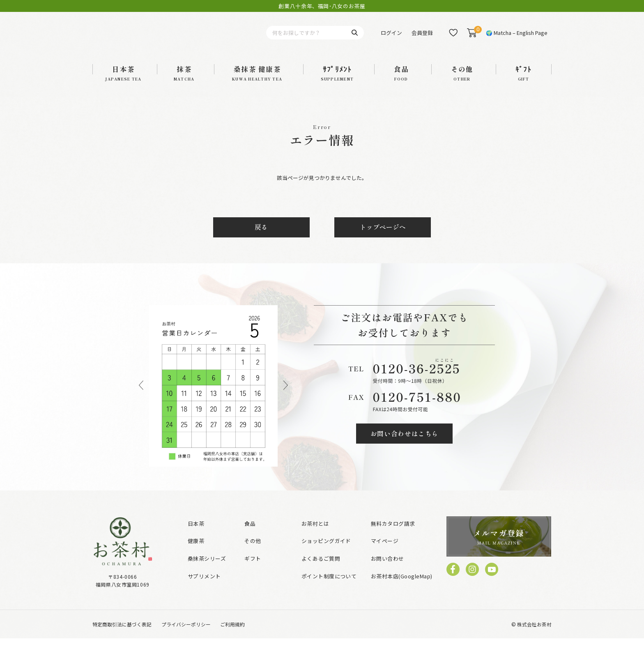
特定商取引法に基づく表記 (122, 635)
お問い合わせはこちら (405, 444)
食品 (250, 534)
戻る (261, 238)
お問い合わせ (388, 569)
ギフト (253, 569)
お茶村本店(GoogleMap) (402, 587)
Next (286, 397)
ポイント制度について (329, 587)
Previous (141, 397)
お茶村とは (315, 534)
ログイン (391, 38)
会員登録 (422, 38)
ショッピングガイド (326, 552)
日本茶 (196, 534)
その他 (253, 552)
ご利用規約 (232, 635)
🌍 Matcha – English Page (517, 38)
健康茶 (196, 552)
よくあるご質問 (321, 569)
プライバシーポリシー (186, 635)
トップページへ (383, 238)
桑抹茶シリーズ (207, 569)
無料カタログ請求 (393, 534)
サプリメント (204, 587)
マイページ (385, 552)
